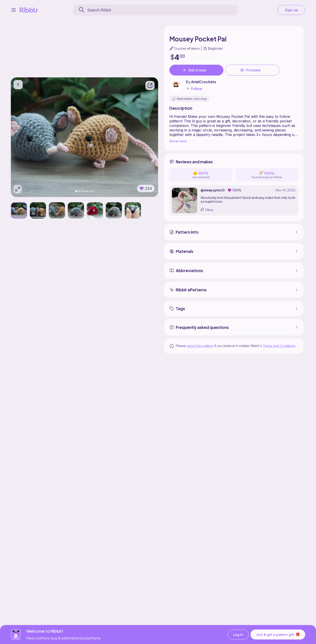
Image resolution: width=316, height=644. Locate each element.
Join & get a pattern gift (278, 634)
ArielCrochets (204, 82)
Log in (238, 635)
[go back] (18, 85)
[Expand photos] (18, 189)
